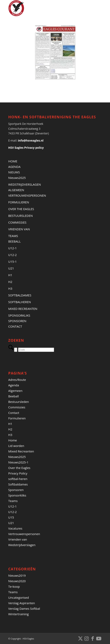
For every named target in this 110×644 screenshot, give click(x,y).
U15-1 (13, 262)
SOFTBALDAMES (20, 295)
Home (13, 440)
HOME (13, 161)
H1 (10, 275)
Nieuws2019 (17, 575)
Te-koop (14, 586)
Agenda (14, 385)
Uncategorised (19, 597)
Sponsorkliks (17, 495)
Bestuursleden (19, 402)
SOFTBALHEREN (20, 302)
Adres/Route (17, 380)
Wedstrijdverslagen (22, 545)
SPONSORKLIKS (19, 315)
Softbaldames (18, 484)
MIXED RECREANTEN (23, 309)
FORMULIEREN (19, 202)
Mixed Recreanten (21, 451)
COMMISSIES (17, 222)
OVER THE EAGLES (21, 209)
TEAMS (13, 236)
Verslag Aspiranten (22, 603)
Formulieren (17, 418)
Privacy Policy (18, 473)
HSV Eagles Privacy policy (26, 148)
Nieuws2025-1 (18, 462)
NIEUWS (14, 172)
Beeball (14, 396)
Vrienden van (18, 539)
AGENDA (14, 167)
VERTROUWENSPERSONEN (27, 195)
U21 (11, 268)
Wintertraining (19, 614)
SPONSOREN (17, 321)
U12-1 (13, 248)
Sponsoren (16, 490)
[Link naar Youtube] (99, 638)
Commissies (17, 407)
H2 (10, 282)
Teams (13, 501)
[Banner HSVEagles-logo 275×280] (46, 8)
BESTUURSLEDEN (21, 216)
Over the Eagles (19, 468)
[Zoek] (36, 350)
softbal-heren (18, 479)
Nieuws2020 (17, 581)
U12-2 (13, 255)
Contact (14, 413)
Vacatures (15, 528)
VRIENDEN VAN (19, 229)
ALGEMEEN (16, 190)
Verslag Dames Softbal (24, 609)
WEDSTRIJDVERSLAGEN (25, 184)
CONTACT (15, 326)
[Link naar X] (80, 638)
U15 (11, 517)
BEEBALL (15, 241)
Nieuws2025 (17, 178)
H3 (10, 288)
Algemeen (15, 391)
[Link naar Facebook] (93, 638)
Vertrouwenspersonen (24, 534)
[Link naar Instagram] (86, 638)
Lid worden (16, 446)
